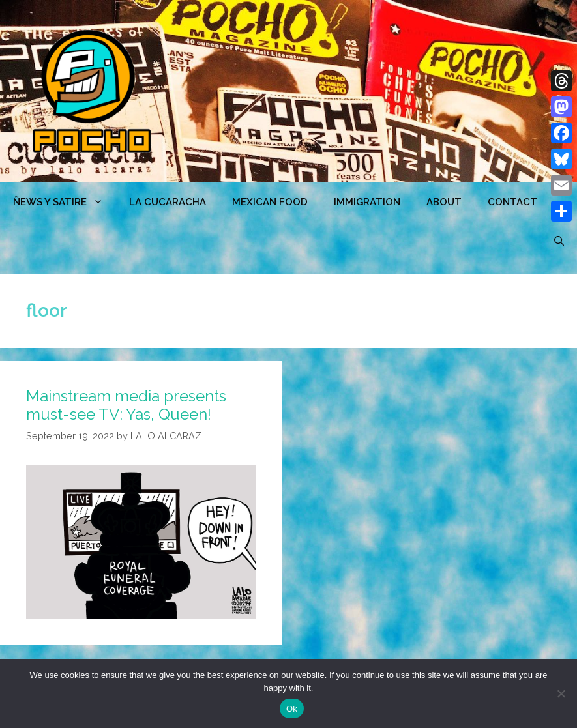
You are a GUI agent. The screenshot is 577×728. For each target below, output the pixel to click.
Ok (292, 709)
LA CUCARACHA (168, 202)
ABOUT (444, 202)
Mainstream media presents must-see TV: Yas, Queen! (126, 405)
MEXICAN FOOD (270, 202)
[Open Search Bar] (559, 241)
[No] (561, 693)
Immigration (367, 202)
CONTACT (512, 202)
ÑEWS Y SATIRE (65, 202)
